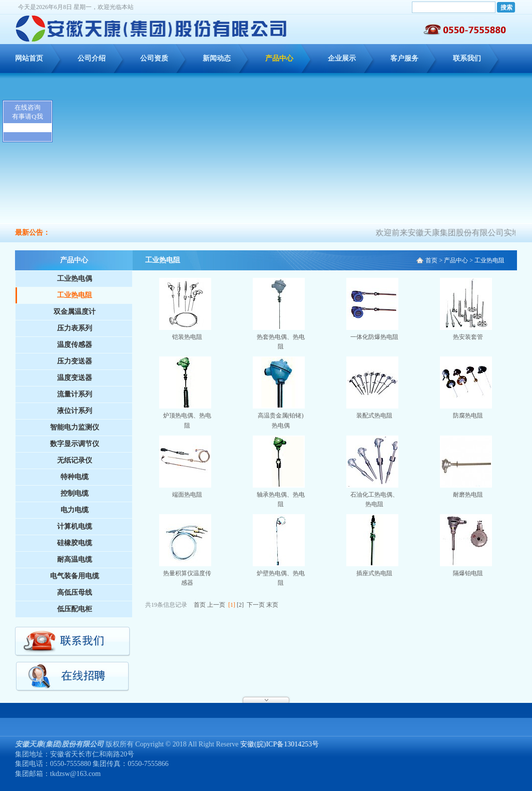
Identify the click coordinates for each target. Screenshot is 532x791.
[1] (232, 605)
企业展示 (342, 58)
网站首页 (29, 58)
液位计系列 (75, 411)
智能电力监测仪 (75, 427)
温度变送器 (75, 378)
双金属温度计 (75, 312)
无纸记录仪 (75, 460)
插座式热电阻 (374, 573)
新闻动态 (217, 58)
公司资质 (154, 58)
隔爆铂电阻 (468, 573)
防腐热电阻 (468, 416)
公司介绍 (92, 58)
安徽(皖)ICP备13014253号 (280, 744)
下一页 (256, 605)
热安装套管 (468, 337)
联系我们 (467, 58)
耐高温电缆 (75, 559)
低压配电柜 (75, 609)
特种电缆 (75, 477)
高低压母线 (75, 592)
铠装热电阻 (187, 337)
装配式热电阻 (374, 416)
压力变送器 (75, 361)
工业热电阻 (75, 295)
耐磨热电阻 (468, 495)
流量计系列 (75, 394)
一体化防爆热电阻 (374, 337)
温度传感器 (75, 345)
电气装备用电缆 (75, 576)
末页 (272, 605)
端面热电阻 (187, 495)
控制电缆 (75, 493)
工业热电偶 (75, 279)
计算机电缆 (75, 526)
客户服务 (404, 58)
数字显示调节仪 (75, 444)
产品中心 (279, 58)
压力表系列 (75, 328)
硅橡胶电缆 (75, 543)
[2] (240, 605)
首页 (431, 260)
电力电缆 (75, 510)
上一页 (216, 605)
